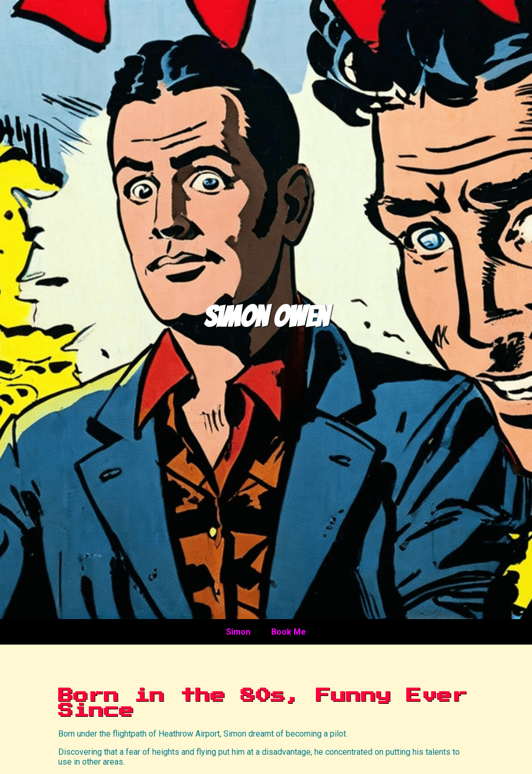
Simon (238, 632)
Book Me (289, 632)
